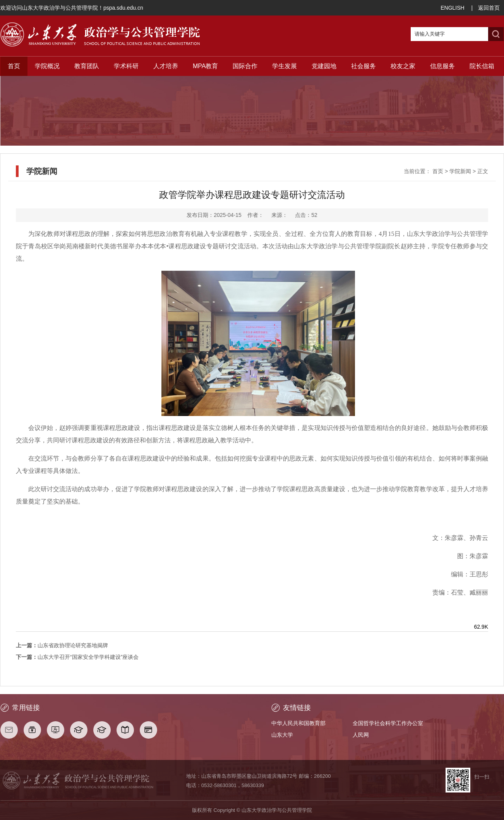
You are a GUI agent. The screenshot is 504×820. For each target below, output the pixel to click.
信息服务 (442, 66)
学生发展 (285, 66)
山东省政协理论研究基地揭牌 (62, 645)
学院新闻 (460, 171)
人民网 (361, 735)
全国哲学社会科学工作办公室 (388, 723)
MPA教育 (205, 66)
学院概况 (47, 66)
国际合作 (245, 66)
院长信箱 (482, 66)
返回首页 (489, 8)
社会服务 (363, 66)
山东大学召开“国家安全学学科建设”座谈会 (77, 657)
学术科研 (126, 66)
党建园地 (324, 66)
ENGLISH (452, 8)
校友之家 (403, 66)
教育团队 (87, 66)
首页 (14, 66)
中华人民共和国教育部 (298, 723)
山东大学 (282, 735)
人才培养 (166, 66)
